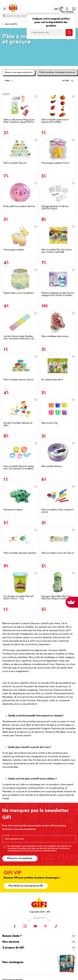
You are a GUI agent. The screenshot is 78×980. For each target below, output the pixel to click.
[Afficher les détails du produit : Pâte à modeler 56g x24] (20, 149)
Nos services (11, 942)
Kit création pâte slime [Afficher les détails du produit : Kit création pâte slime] (52, 380)
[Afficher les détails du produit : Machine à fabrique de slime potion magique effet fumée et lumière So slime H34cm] (58, 279)
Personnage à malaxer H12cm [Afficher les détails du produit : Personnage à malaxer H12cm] (55, 163)
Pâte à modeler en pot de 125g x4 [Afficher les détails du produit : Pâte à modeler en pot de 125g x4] (58, 553)
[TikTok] (56, 926)
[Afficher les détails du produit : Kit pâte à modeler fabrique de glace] (20, 409)
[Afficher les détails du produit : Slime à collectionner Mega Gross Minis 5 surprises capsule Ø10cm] (20, 106)
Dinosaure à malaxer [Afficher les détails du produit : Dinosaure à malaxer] (13, 510)
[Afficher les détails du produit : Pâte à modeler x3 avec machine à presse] (58, 496)
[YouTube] (35, 926)
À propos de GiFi (13, 948)
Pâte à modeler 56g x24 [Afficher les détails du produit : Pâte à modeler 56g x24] (15, 163)
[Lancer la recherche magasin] (69, 33)
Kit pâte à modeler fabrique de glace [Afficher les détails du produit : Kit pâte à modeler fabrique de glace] (18, 424)
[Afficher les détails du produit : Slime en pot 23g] (58, 409)
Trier (7, 81)
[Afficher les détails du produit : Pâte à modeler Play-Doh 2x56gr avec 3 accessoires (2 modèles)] (20, 452)
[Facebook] (15, 926)
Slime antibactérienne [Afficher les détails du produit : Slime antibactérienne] (52, 466)
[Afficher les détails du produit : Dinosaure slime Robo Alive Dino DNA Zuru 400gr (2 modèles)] (58, 582)
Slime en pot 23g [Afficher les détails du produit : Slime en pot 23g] (49, 423)
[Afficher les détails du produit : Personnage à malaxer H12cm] (58, 149)
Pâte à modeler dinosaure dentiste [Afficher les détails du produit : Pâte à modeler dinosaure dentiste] (20, 553)
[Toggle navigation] (5, 9)
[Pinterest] (46, 926)
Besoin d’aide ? (12, 936)
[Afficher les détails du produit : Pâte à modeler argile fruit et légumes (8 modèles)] (58, 106)
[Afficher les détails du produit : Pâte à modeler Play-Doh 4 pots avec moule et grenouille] (58, 236)
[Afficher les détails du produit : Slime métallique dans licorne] (58, 322)
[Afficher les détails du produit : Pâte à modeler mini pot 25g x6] (20, 366)
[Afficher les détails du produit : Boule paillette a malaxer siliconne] (20, 192)
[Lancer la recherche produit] (4, 16)
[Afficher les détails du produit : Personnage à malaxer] (20, 236)
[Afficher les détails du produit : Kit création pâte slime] (58, 366)
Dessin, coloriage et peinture (19, 72)
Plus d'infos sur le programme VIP (26, 886)
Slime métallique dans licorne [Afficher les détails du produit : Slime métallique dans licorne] (55, 336)
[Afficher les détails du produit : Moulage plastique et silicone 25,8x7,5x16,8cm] (58, 192)
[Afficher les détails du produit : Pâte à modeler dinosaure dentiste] (20, 539)
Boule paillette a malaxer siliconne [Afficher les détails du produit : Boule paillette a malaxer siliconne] (19, 206)
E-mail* (7, 835)
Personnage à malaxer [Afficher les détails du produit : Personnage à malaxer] (14, 250)
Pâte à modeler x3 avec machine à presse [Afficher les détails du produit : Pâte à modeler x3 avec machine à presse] (57, 511)
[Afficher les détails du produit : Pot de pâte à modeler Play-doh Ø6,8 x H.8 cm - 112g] (20, 582)
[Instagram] (25, 926)
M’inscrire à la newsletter (20, 858)
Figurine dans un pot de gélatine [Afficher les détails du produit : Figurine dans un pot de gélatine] (19, 293)
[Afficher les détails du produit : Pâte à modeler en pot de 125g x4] (58, 539)
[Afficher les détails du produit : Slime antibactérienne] (58, 452)
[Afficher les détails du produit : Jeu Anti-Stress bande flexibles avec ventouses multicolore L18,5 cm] (20, 322)
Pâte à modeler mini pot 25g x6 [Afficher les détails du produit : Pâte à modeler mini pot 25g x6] (18, 380)
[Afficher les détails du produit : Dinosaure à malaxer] (20, 496)
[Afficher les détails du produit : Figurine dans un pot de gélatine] (20, 279)
